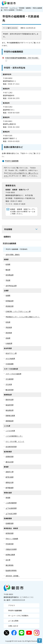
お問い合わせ (13, 626)
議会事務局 (10, 565)
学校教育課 (10, 544)
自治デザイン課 (11, 353)
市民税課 (9, 327)
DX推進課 (9, 343)
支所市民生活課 (11, 286)
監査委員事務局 (11, 570)
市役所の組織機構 (12, 161)
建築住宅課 (10, 482)
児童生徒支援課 (11, 549)
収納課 (8, 338)
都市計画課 (10, 477)
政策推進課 (10, 301)
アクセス (12, 605)
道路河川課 (10, 472)
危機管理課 (10, 523)
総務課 (8, 264)
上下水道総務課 (11, 508)
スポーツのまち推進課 (13, 374)
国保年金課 (10, 400)
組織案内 (28, 8)
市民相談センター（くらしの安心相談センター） (23, 317)
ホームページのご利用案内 (18, 616)
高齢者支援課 (10, 415)
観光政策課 (10, 390)
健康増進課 (10, 421)
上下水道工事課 (11, 514)
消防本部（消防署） (13, 576)
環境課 (8, 498)
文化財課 (9, 384)
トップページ (14, 8)
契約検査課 (10, 275)
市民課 (8, 280)
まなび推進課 (10, 358)
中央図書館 (10, 364)
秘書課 (8, 295)
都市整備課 (10, 488)
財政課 (8, 322)
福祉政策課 (10, 405)
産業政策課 (10, 457)
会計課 (8, 560)
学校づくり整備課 (12, 539)
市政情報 (22, 8)
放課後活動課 (10, 555)
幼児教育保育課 (11, 447)
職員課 (8, 270)
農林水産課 (10, 462)
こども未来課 (10, 431)
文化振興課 (10, 379)
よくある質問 (13, 621)
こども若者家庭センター (14, 436)
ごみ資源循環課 (11, 503)
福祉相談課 (10, 410)
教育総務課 (10, 533)
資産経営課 (10, 306)
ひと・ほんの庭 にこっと (15, 441)
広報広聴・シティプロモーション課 (18, 311)
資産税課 (9, 333)
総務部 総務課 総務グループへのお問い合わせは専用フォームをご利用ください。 (23, 211)
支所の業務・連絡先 (13, 255)
